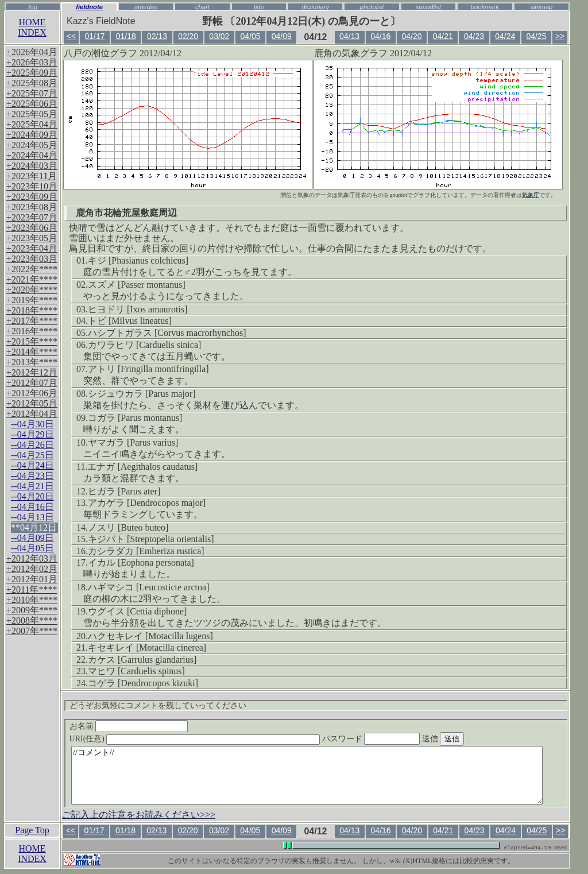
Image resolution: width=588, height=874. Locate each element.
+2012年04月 (32, 414)
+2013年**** (32, 362)
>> (560, 36)
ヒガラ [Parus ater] (124, 491)
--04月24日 (32, 465)
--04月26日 (32, 445)
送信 (465, 739)
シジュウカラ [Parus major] (142, 394)
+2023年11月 (32, 176)
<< (71, 36)
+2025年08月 (32, 83)
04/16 (380, 36)
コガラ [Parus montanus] (135, 418)
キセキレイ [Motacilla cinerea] (147, 647)
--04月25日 (32, 455)
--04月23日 (32, 476)
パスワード (393, 739)
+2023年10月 (32, 186)
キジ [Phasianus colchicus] (138, 260)
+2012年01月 (32, 579)
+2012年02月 (32, 569)
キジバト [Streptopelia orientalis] (151, 539)
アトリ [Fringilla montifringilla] (148, 369)
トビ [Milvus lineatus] (130, 321)
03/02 (219, 36)
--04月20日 (32, 496)
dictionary (315, 7)
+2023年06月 (32, 228)
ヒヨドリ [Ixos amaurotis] (138, 309)
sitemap (541, 7)
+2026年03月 (32, 62)
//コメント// (307, 775)
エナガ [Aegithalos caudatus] (142, 467)
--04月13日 (32, 517)
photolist (372, 7)
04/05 (251, 36)
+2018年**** (32, 310)
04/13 (349, 36)
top (33, 7)
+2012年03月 (32, 558)
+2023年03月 (32, 259)
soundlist (428, 7)
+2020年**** (32, 290)
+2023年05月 (32, 238)
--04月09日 (32, 538)
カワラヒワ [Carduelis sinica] (144, 345)
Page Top (32, 830)
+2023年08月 (32, 207)
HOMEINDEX (32, 27)
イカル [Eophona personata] (141, 562)
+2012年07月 (32, 383)
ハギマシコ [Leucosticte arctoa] (148, 587)
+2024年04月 (32, 155)
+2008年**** (32, 620)
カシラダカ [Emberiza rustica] (146, 551)
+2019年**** (32, 300)
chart (202, 7)
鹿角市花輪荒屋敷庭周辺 (126, 213)
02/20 (188, 36)
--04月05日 (32, 548)
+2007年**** (32, 631)
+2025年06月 (32, 104)
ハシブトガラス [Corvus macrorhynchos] (167, 333)
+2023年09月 (32, 197)
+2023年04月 (32, 248)
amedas (146, 7)
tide (259, 7)
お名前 (129, 726)
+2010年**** (32, 600)
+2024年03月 (32, 166)
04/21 (443, 36)
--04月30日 (32, 424)
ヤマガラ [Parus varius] (133, 442)
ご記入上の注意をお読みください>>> (139, 815)
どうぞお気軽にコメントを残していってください (158, 705)
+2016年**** (32, 331)
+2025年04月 (32, 124)
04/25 (536, 36)
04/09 (282, 36)
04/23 (474, 36)
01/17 (94, 36)
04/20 (412, 36)
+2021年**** (32, 279)
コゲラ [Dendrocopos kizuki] (143, 683)
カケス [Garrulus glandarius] (142, 660)
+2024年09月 (32, 135)
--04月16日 (32, 507)
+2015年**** (32, 341)
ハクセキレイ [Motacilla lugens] (150, 636)
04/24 (505, 36)
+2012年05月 (32, 403)
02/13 (157, 36)
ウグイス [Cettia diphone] (137, 611)
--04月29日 (32, 434)
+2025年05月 (32, 114)
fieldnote (89, 7)
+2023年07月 (32, 217)
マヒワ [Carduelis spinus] (136, 671)
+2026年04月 (32, 52)
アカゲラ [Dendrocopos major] (147, 503)
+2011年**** (32, 589)
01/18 (126, 36)
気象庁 (531, 195)
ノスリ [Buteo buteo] (128, 527)
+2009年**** (32, 610)
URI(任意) (206, 739)
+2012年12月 (32, 372)
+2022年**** (32, 269)
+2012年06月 (32, 393)
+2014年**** (32, 352)
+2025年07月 (32, 93)
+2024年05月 (32, 145)
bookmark (485, 7)
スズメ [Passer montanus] (137, 285)
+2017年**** (32, 321)
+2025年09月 (32, 73)
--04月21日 (32, 486)
